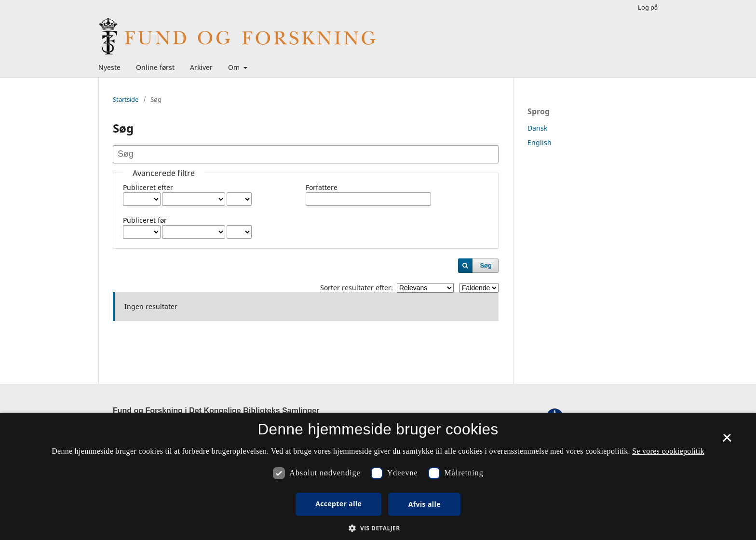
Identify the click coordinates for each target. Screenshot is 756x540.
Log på (648, 7)
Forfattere (322, 187)
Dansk (537, 128)
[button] (378, 528)
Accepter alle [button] (338, 504)
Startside (126, 99)
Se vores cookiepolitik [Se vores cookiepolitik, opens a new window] (668, 451)
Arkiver (201, 67)
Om (235, 67)
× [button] (727, 441)
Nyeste (109, 67)
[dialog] (378, 476)
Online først (155, 67)
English (540, 142)
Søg (486, 265)
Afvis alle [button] (425, 504)
